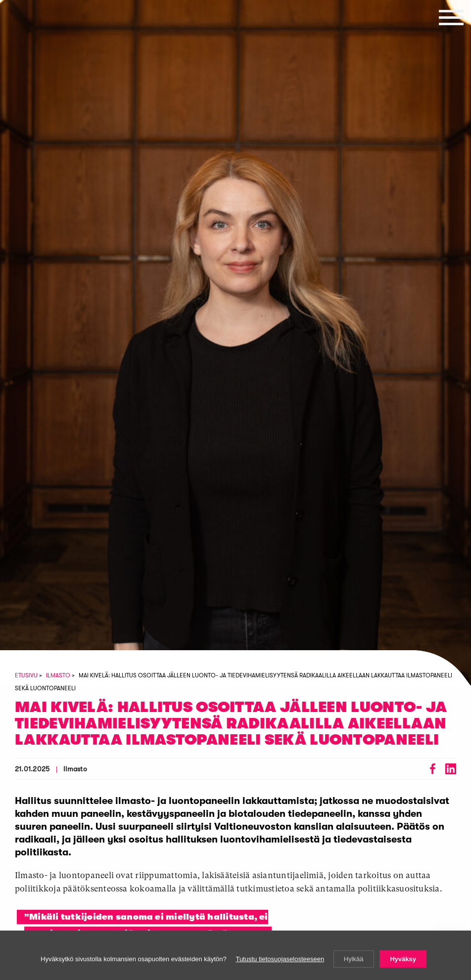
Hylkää (354, 959)
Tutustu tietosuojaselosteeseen (280, 959)
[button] (451, 17)
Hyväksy (403, 959)
